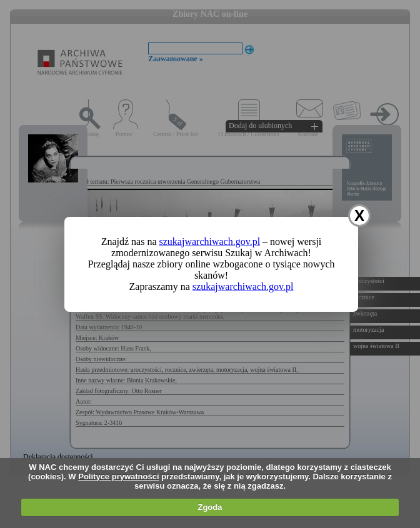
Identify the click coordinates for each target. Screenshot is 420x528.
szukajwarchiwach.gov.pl (210, 242)
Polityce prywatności (118, 476)
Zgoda (210, 507)
